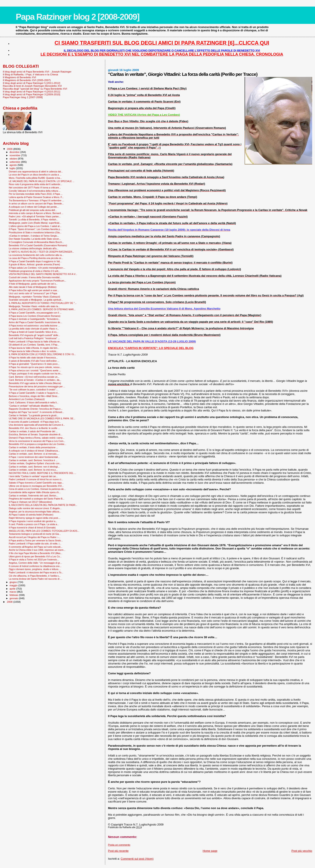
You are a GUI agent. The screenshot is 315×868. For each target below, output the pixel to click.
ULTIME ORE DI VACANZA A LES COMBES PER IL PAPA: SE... (42, 418)
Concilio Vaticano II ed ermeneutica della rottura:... (35, 191)
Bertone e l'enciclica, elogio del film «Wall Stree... (34, 396)
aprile (13, 589)
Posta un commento (119, 845)
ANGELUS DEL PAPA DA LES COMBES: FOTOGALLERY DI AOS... (44, 531)
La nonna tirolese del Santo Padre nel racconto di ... (35, 579)
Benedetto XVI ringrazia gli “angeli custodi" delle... (34, 335)
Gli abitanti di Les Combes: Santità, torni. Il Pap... (34, 345)
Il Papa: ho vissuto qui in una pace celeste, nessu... (35, 367)
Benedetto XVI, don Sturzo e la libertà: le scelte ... (34, 428)
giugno (14, 582)
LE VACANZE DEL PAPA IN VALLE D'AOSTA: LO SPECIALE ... (42, 181)
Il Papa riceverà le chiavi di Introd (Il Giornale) (32, 528)
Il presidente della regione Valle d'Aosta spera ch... (35, 492)
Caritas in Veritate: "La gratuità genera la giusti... (34, 415)
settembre (15, 162)
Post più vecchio (302, 851)
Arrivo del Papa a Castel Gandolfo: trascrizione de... (35, 322)
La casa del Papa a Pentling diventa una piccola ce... (36, 258)
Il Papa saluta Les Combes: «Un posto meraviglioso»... (37, 268)
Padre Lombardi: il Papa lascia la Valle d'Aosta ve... (35, 342)
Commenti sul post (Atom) (137, 859)
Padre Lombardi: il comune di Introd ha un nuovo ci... (36, 479)
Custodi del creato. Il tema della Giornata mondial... (35, 277)
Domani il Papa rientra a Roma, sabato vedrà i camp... (37, 438)
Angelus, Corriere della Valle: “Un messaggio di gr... (35, 563)
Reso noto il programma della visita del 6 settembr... (35, 184)
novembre (15, 155)
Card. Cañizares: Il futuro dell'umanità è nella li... (34, 402)
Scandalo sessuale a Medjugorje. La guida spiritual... (36, 300)
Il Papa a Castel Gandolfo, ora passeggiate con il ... (35, 313)
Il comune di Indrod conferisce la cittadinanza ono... (35, 566)
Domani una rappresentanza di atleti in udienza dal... (36, 172)
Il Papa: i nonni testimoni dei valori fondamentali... (34, 457)
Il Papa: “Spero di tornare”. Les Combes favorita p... (35, 229)
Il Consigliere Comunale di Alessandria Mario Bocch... (36, 242)
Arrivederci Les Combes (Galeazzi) (27, 399)
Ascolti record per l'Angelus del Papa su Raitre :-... (35, 537)
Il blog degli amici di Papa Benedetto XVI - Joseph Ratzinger (37, 72)
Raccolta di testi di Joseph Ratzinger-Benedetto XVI (32, 86)
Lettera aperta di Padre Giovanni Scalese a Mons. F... (36, 197)
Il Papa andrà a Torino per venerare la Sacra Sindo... (36, 540)
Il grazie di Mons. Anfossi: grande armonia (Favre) (34, 264)
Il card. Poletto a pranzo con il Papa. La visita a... (34, 524)
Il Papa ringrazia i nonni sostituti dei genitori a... (33, 521)
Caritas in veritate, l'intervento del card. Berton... (33, 496)
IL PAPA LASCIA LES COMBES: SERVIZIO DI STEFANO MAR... (42, 309)
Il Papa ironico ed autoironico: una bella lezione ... (34, 326)
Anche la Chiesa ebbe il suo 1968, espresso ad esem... (37, 550)
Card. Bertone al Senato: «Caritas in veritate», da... (35, 380)
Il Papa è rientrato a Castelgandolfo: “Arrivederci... (34, 319)
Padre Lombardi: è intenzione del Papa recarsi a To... (36, 572)
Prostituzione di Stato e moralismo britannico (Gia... (35, 232)
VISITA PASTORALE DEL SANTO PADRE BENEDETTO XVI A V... (43, 274)
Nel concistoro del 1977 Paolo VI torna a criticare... (35, 188)
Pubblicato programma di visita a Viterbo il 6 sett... (34, 271)
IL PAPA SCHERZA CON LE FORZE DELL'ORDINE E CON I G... (42, 354)
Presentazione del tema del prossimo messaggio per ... (37, 386)
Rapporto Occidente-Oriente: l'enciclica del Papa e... (36, 409)
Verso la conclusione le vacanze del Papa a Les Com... (37, 441)
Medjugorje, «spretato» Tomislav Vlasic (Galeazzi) (34, 297)
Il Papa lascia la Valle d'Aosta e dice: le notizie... (33, 351)
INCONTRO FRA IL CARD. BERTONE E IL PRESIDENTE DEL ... (42, 473)
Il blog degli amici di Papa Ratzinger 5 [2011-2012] (31, 83)
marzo (13, 592)
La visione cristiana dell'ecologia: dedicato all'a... (34, 248)
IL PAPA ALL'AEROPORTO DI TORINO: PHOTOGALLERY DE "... (43, 303)
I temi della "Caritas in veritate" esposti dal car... (33, 476)
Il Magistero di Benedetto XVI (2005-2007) (27, 80)
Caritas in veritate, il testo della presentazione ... (33, 447)
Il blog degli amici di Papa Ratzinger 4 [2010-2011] (31, 91)
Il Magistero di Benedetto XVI (19, 77)
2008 (10, 602)
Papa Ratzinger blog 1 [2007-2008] (23, 97)
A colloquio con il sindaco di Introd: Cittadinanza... (34, 451)
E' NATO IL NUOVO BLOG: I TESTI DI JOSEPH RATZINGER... (41, 252)
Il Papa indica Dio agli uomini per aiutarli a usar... (34, 290)
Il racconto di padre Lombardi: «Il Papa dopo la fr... (35, 422)
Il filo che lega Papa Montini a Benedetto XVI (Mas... (36, 553)
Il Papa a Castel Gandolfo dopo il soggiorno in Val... (35, 261)
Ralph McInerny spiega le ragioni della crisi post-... (35, 518)
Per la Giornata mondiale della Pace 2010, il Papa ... (36, 194)
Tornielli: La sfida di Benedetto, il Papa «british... (33, 220)
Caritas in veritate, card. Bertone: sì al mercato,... (34, 454)
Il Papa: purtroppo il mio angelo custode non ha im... (36, 374)
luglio (13, 168)
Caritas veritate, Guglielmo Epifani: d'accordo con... (35, 463)
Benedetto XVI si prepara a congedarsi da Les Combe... (37, 444)
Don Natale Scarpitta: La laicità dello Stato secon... (35, 239)
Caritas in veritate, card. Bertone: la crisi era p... (33, 470)
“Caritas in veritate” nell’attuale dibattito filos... (32, 406)
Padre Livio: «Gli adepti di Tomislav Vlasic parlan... (35, 216)
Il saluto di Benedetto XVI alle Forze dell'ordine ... (34, 361)
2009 (10, 149)
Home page (210, 851)
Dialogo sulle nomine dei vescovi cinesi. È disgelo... (35, 508)
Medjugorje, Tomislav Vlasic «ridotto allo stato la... (34, 306)
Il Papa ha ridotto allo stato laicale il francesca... (33, 358)
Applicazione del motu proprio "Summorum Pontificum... (37, 281)
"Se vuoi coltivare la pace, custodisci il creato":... (33, 390)
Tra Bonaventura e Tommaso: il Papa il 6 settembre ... (36, 200)
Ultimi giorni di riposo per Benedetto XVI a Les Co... (35, 556)
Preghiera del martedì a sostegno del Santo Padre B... (37, 499)
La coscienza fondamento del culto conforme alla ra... (36, 255)
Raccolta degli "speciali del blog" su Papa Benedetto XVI (35, 89)
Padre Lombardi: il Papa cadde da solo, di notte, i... (35, 544)
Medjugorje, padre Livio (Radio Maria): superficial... (35, 223)
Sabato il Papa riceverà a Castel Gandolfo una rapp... (36, 483)
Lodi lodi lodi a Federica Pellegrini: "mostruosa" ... (34, 338)
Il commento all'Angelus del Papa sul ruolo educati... (36, 547)
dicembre (15, 152)
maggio (14, 585)
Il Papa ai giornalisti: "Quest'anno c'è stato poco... (34, 364)
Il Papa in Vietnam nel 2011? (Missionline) (30, 502)
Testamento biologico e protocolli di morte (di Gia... (35, 534)
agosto (14, 165)
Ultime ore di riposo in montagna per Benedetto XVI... (36, 486)
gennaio (14, 598)
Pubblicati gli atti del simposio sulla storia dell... (33, 210)
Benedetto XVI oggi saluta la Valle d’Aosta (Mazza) (35, 383)
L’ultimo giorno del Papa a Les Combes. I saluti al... (35, 226)
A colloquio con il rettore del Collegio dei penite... (34, 207)
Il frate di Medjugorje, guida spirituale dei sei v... (33, 284)
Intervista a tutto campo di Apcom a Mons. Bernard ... (36, 213)
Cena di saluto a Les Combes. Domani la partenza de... (37, 489)
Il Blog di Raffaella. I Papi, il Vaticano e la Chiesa (30, 74)
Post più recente (118, 851)
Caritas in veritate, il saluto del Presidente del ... (33, 431)
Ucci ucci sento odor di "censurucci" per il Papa (33, 293)
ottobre (14, 159)
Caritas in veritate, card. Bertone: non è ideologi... (34, 467)
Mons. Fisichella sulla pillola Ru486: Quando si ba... (35, 178)
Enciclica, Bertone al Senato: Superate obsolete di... (35, 434)
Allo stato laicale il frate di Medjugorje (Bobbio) (33, 287)
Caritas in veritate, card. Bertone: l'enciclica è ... (33, 460)
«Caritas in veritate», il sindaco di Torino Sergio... (34, 236)
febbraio (14, 595)
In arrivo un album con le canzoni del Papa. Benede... (36, 204)
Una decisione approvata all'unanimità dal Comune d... (37, 425)
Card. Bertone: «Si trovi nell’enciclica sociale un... (34, 377)
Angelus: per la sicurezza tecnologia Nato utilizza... (35, 512)
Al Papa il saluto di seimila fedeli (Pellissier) (31, 515)
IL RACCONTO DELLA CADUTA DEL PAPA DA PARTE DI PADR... (43, 505)
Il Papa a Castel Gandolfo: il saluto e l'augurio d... (34, 393)
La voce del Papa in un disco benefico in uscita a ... (35, 175)
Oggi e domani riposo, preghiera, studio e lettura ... (35, 569)
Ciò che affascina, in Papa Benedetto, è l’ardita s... (35, 576)
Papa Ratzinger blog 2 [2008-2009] (78, 17)
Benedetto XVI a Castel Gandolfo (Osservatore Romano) (38, 245)
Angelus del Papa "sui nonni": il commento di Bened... (36, 412)
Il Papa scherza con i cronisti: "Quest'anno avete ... (35, 370)
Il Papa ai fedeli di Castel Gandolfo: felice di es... (34, 332)
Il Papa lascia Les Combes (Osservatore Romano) (35, 316)
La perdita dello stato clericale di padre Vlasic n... (34, 329)
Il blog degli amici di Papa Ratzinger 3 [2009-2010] (31, 94)
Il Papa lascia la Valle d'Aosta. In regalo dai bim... (34, 348)
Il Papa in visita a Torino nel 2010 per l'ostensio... (34, 560)
